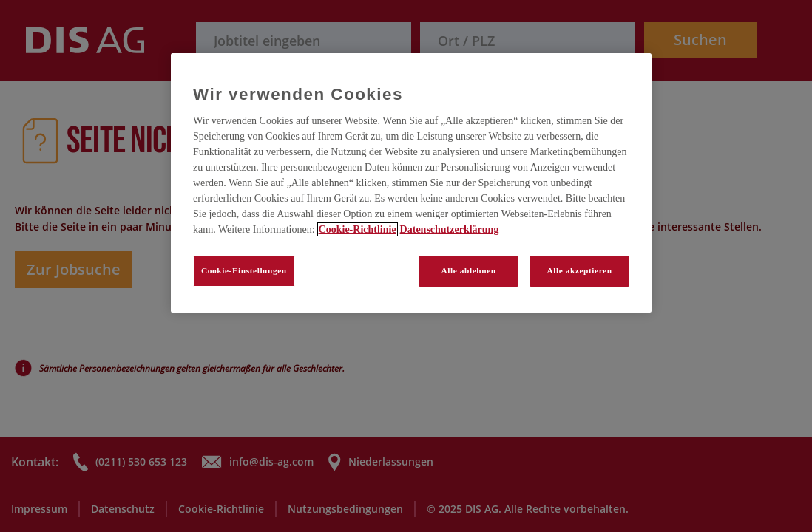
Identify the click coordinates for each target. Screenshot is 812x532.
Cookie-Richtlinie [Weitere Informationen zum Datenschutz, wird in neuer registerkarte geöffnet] (358, 229)
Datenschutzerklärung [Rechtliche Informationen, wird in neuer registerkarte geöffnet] (450, 229)
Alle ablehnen (469, 270)
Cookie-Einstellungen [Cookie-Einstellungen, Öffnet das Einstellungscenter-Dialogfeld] (244, 270)
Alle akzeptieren (579, 270)
